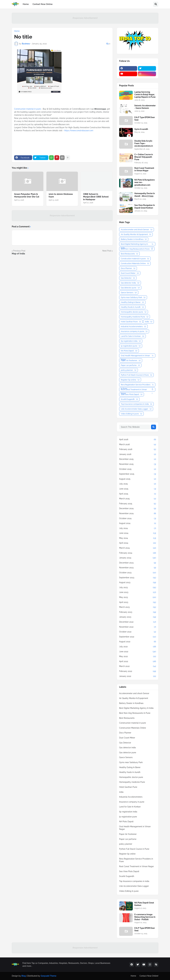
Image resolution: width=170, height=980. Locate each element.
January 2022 (138, 676)
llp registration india (131, 341)
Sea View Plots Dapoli (132, 394)
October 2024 (138, 519)
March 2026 (138, 445)
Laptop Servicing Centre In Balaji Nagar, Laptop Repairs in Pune (145, 94)
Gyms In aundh (141, 129)
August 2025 (138, 479)
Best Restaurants (129, 254)
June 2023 (138, 592)
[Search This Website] (135, 427)
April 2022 (138, 662)
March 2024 (138, 548)
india (149, 322)
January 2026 (138, 454)
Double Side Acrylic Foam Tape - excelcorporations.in (144, 143)
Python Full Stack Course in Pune (136, 375)
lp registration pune (131, 346)
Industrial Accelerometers (133, 326)
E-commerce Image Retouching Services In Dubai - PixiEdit (145, 917)
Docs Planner (128, 268)
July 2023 (138, 588)
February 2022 (138, 671)
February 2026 (138, 449)
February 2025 (138, 504)
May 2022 (138, 657)
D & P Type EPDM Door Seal (145, 119)
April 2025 (138, 494)
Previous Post (19, 251)
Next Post (107, 251)
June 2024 (138, 533)
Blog (24, 976)
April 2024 (138, 543)
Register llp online (130, 380)
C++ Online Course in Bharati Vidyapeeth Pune (144, 157)
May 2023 (138, 597)
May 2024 (138, 538)
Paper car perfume (130, 365)
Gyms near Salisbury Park (133, 297)
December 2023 (138, 563)
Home (17, 31)
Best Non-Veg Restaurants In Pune (137, 249)
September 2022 (138, 637)
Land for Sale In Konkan (132, 336)
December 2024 (138, 509)
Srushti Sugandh (129, 399)
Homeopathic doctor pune (134, 312)
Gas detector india (130, 283)
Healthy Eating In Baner (132, 302)
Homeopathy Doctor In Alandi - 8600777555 (145, 195)
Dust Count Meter (130, 273)
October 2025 (138, 469)
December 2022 (138, 622)
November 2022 (138, 627)
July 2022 (138, 647)
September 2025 (138, 474)
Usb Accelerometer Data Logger (136, 409)
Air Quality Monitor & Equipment (136, 234)
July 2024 (138, 528)
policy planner (129, 370)
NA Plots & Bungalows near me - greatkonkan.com (145, 182)
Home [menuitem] (26, 4)
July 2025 (138, 484)
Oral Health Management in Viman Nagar (137, 356)
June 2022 (138, 652)
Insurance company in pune (134, 331)
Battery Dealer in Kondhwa (134, 239)
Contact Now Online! (149, 976)
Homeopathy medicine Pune (135, 317)
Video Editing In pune (131, 414)
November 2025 (138, 464)
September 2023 (138, 578)
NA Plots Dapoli (129, 351)
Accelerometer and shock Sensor (137, 229)
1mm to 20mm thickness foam (61, 195)
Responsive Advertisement (85, 18)
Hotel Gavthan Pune (131, 322)
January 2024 (138, 558)
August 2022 (138, 642)
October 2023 (138, 573)
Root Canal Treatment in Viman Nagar (144, 169)
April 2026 (138, 440)
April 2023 (138, 602)
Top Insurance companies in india (136, 404)
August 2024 (138, 523)
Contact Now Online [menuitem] (43, 4)
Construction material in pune (28, 109)
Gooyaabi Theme (48, 976)
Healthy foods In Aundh (132, 307)
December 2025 (138, 459)
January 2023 (138, 617)
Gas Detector (128, 278)
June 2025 (138, 489)
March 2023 (138, 607)
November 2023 (138, 568)
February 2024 (138, 553)
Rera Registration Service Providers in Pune (137, 385)
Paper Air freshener (131, 360)
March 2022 (138, 666)
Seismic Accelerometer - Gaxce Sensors (145, 107)
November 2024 (138, 514)
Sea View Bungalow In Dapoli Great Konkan (145, 206)
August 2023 (138, 583)
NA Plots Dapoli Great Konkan (144, 904)
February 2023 (138, 612)
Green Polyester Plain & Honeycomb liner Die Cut (27, 195)
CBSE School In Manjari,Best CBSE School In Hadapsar (96, 197)
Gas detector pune (130, 288)
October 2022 (138, 632)
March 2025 (138, 499)
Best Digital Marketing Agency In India (137, 244)
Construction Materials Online (135, 263)
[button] (156, 4)
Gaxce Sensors (129, 293)
